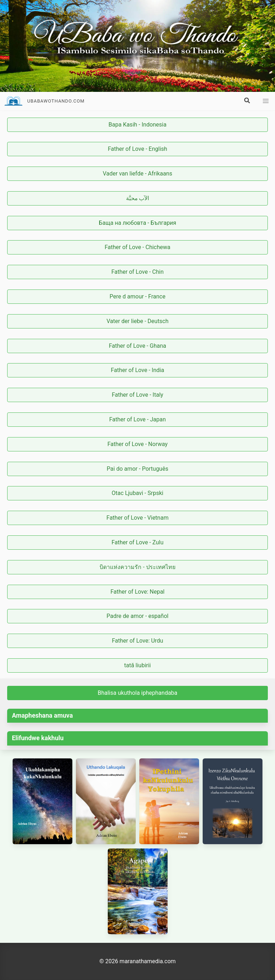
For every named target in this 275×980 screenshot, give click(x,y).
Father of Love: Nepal (138, 592)
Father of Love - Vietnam (137, 518)
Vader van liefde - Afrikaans (137, 174)
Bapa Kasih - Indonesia (137, 125)
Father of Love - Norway (137, 444)
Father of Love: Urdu (138, 641)
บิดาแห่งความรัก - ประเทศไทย (137, 567)
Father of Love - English (137, 149)
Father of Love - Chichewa (137, 247)
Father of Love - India (138, 370)
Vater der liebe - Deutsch (137, 321)
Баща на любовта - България (137, 223)
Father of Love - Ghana (137, 346)
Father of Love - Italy (137, 395)
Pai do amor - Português (137, 469)
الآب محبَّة (138, 198)
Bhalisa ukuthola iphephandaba (138, 693)
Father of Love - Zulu (138, 542)
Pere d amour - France (137, 296)
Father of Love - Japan (137, 419)
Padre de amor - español (138, 616)
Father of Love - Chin (137, 272)
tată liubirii (138, 665)
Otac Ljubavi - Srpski (137, 493)
